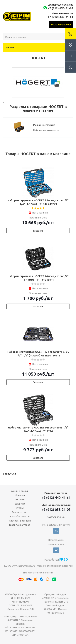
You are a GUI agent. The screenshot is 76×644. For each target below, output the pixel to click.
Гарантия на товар (20, 525)
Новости (20, 495)
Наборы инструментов (46, 130)
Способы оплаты (20, 516)
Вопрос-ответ (20, 512)
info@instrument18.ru (42, 573)
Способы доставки (20, 521)
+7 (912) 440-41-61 (60, 17)
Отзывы (20, 499)
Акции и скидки (20, 491)
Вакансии (20, 504)
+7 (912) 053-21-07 (60, 8)
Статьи (20, 508)
